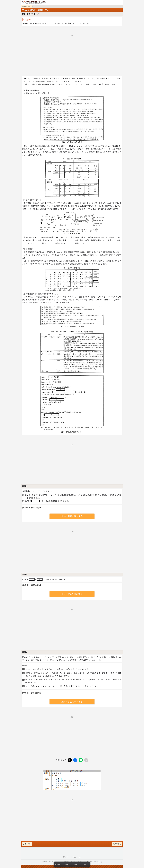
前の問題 (28, 844)
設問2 (76, 864)
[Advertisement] (72, 52)
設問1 (67, 864)
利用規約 (45, 862)
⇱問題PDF (27, 20)
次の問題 (116, 844)
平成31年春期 (26, 7)
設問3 (85, 864)
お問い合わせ (98, 862)
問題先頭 (58, 864)
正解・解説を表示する (72, 516)
